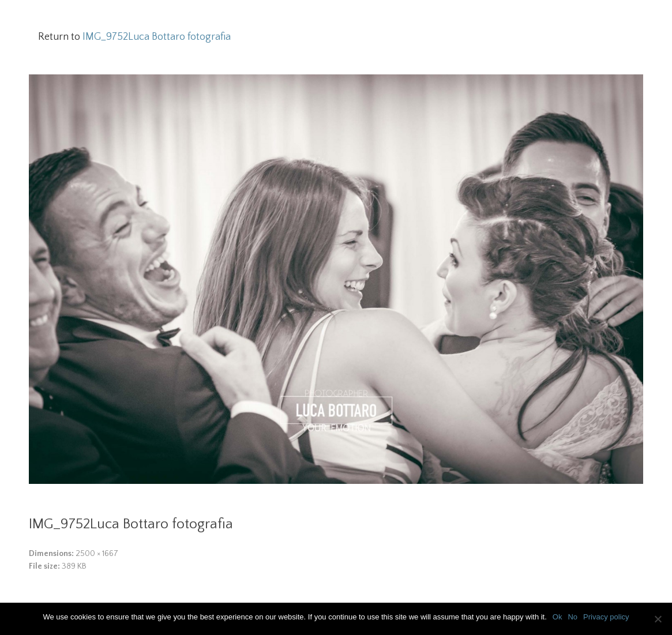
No (572, 617)
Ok (558, 617)
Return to (134, 37)
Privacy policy (606, 617)
